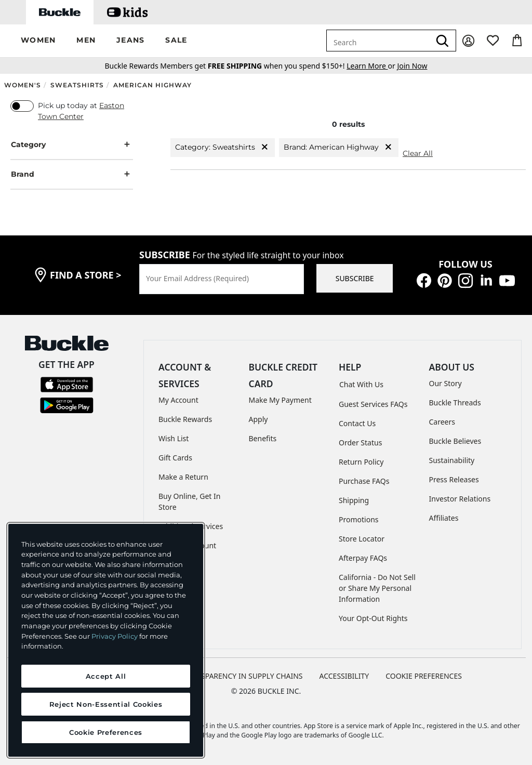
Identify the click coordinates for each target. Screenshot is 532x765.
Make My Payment (280, 400)
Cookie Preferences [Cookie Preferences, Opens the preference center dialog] (106, 732)
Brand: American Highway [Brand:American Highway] (339, 147)
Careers (442, 422)
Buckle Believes (455, 441)
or (372, 66)
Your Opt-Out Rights (373, 618)
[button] (38, 41)
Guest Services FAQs (373, 404)
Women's (23, 85)
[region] (106, 640)
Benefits (263, 438)
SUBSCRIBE (355, 278)
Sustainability (452, 460)
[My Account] (468, 41)
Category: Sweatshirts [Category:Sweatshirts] (223, 147)
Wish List (174, 438)
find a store (86, 275)
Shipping (354, 500)
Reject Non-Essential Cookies (106, 704)
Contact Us (357, 423)
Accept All (106, 676)
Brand (72, 174)
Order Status (360, 443)
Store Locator (362, 539)
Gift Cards (175, 458)
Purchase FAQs (364, 481)
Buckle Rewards (185, 419)
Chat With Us (361, 384)
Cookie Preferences (424, 676)
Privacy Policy (115, 636)
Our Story (445, 383)
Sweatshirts (77, 85)
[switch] (22, 106)
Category (72, 145)
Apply (258, 419)
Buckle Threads (455, 403)
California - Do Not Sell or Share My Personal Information (377, 588)
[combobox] (378, 41)
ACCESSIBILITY (344, 676)
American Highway (152, 85)
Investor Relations (460, 499)
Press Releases (454, 479)
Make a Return (183, 477)
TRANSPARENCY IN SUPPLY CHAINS (243, 676)
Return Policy (361, 462)
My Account (178, 400)
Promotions (359, 519)
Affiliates (444, 518)
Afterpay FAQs (363, 558)
